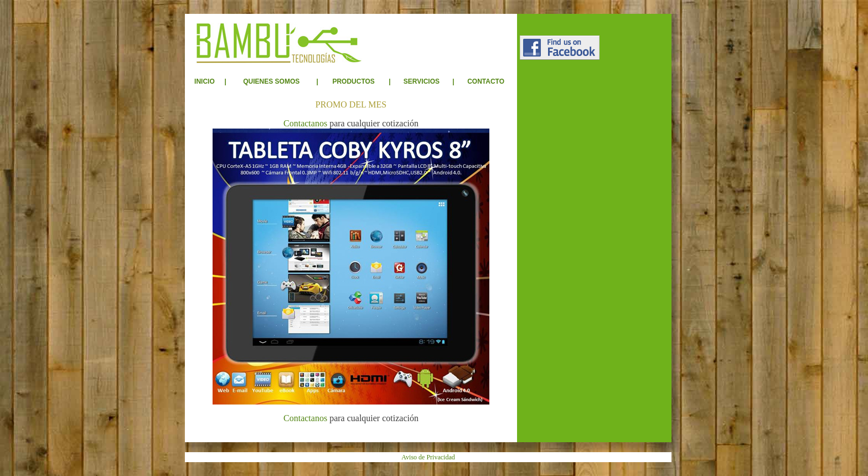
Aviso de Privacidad (428, 457)
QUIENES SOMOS (271, 81)
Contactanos (305, 123)
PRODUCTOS (353, 81)
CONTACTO (486, 81)
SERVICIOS (422, 81)
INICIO (205, 81)
